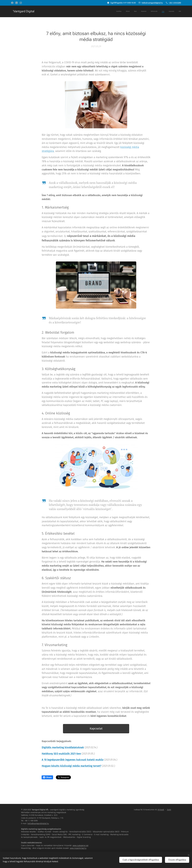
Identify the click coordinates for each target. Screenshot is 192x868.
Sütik (169, 810)
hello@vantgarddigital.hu (152, 3)
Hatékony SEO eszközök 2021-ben (61, 753)
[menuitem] (150, 11)
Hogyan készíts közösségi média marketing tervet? (71, 766)
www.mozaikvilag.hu (78, 848)
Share (47, 777)
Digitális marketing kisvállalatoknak (63, 747)
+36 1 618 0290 (175, 3)
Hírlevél (161, 810)
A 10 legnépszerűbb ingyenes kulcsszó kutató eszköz (72, 760)
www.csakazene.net (80, 845)
